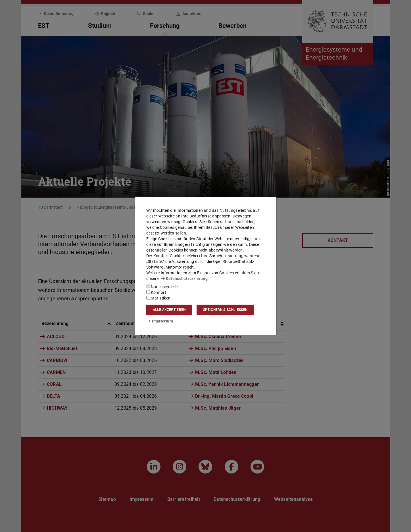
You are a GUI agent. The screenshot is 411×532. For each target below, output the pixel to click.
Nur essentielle (162, 287)
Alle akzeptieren (169, 310)
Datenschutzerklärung (184, 278)
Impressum (160, 321)
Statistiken (158, 298)
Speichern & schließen (225, 310)
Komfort (156, 292)
